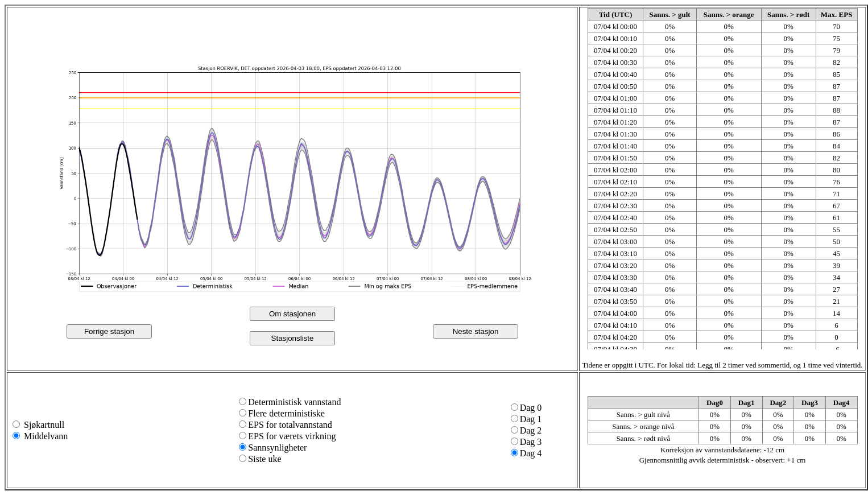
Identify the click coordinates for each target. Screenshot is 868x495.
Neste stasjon (476, 331)
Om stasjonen (292, 314)
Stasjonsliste (293, 338)
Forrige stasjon (109, 331)
